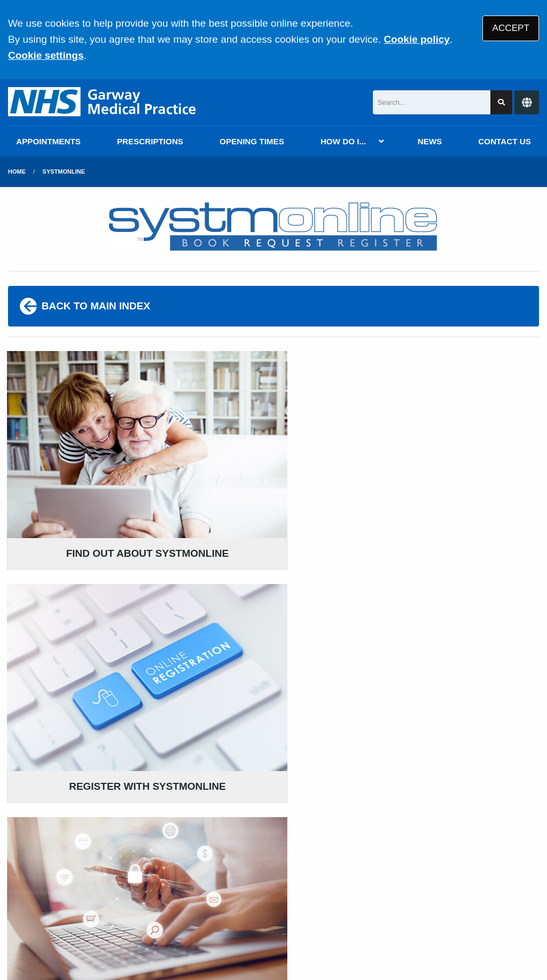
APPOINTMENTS (48, 141)
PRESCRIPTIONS (150, 141)
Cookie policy (417, 39)
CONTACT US (504, 141)
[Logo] (103, 102)
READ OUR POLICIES (247, 791)
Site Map (502, 903)
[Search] (432, 102)
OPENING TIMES (252, 141)
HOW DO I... (343, 141)
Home (17, 172)
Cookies (456, 903)
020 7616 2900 (94, 834)
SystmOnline (64, 172)
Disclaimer (165, 903)
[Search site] (501, 102)
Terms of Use (103, 903)
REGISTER (273, 622)
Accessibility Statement (250, 903)
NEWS (430, 141)
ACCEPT (511, 28)
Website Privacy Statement (369, 903)
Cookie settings (46, 55)
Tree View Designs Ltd (65, 939)
